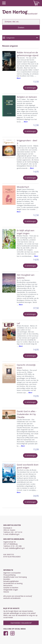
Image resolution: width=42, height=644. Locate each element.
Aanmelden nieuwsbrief (21, 623)
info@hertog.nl (14, 534)
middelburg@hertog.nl (17, 548)
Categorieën (20, 38)
